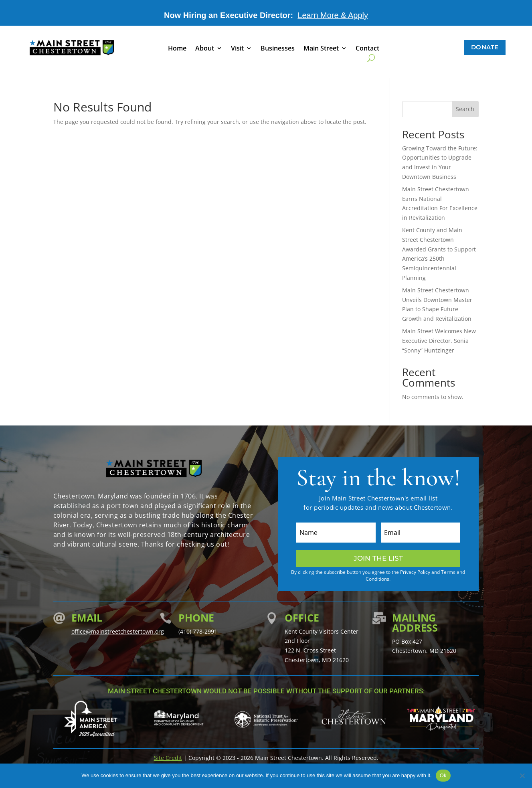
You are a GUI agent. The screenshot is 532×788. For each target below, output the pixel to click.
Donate (485, 47)
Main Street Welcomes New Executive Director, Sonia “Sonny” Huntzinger (439, 341)
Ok (443, 775)
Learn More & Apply (333, 15)
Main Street (321, 49)
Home (177, 49)
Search (465, 109)
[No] (522, 776)
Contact (367, 49)
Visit (237, 49)
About (205, 49)
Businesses (278, 49)
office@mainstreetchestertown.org (118, 631)
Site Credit (168, 758)
